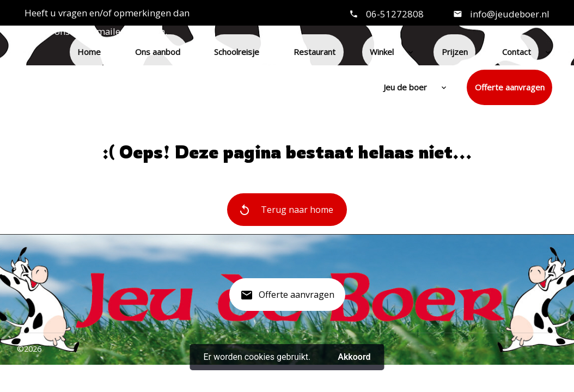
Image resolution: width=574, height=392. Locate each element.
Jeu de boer (405, 87)
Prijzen (455, 52)
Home (89, 52)
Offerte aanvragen (510, 87)
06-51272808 (395, 14)
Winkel (382, 52)
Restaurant (315, 52)
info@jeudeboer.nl (509, 14)
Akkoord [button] (354, 357)
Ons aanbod (158, 52)
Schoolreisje (237, 52)
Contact (517, 52)
